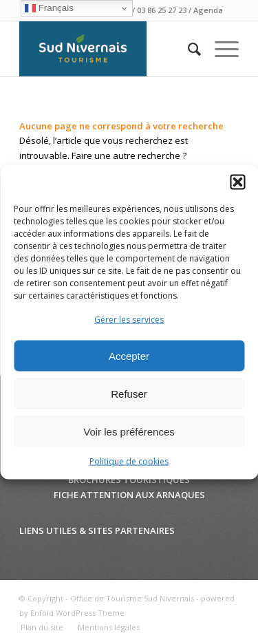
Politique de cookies (129, 461)
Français (49, 8)
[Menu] (220, 49)
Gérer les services (129, 320)
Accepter (129, 356)
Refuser (129, 394)
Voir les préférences (129, 432)
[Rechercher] (187, 49)
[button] (237, 182)
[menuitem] (187, 49)
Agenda (208, 10)
